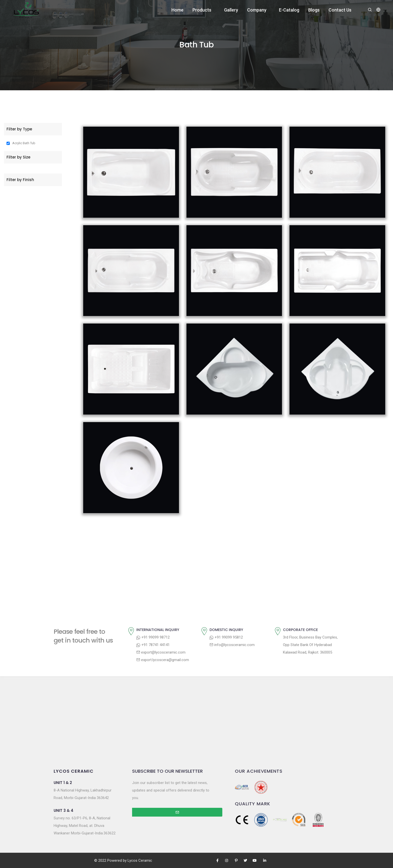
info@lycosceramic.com (232, 645)
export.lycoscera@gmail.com (163, 660)
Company (257, 10)
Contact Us (340, 10)
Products (202, 10)
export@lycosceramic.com (161, 652)
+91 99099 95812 (226, 637)
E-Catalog (289, 10)
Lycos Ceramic (140, 860)
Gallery (231, 10)
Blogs (314, 10)
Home (177, 10)
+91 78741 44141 (153, 645)
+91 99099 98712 (153, 637)
